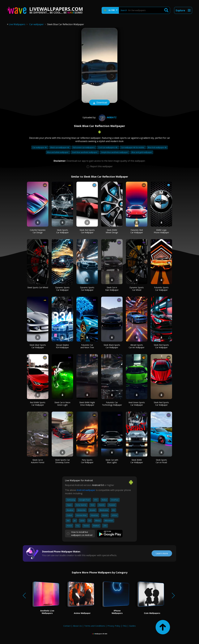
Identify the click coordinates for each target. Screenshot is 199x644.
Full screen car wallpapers (84, 147)
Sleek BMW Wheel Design (112, 231)
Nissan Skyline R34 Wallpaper (62, 346)
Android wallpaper (86, 490)
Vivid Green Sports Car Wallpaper (137, 404)
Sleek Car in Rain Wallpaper (112, 289)
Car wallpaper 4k (40, 147)
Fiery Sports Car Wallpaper (87, 461)
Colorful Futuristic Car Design (38, 231)
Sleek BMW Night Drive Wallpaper (87, 404)
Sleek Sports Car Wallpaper (62, 231)
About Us (77, 626)
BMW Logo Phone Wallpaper (161, 231)
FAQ (125, 626)
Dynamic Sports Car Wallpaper (62, 289)
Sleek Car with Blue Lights (112, 461)
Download (99, 103)
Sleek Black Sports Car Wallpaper (112, 346)
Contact (67, 626)
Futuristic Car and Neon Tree (87, 346)
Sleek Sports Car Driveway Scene (62, 461)
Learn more (162, 553)
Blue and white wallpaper (58, 152)
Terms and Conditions (95, 626)
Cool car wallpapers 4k (108, 147)
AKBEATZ (107, 117)
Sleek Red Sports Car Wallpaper (87, 231)
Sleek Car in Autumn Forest (38, 461)
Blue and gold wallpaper (142, 152)
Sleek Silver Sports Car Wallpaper (38, 346)
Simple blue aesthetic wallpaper (115, 152)
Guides (132, 626)
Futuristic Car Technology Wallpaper (112, 404)
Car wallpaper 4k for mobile (133, 147)
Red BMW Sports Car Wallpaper (38, 404)
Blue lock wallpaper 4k (157, 147)
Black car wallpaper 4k (60, 147)
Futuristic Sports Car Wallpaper (161, 289)
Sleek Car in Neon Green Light (62, 404)
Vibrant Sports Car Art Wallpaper (137, 346)
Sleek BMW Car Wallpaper (137, 461)
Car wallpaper (36, 24)
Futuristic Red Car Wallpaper (137, 231)
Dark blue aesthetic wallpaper (85, 152)
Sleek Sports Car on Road (161, 461)
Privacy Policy (114, 626)
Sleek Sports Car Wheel (38, 287)
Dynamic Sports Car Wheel (137, 289)
